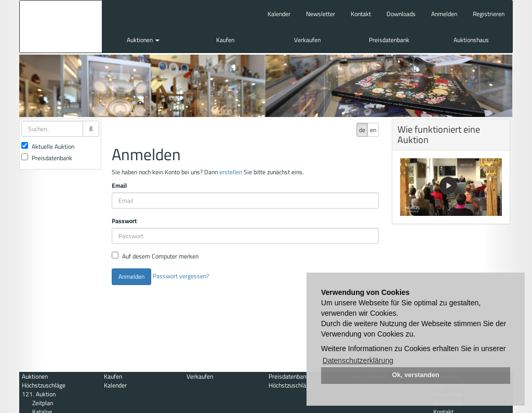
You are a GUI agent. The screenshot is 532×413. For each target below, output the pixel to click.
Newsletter (321, 14)
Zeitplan (43, 403)
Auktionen (143, 40)
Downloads (401, 14)
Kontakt (361, 14)
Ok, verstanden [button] (416, 375)
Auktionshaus (471, 40)
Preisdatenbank (389, 40)
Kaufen (225, 40)
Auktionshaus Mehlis (61, 27)
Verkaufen (307, 40)
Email (119, 185)
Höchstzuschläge (44, 385)
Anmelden (444, 14)
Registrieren (489, 14)
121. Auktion (39, 394)
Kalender (279, 14)
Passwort (124, 221)
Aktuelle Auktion (48, 146)
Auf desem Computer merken (155, 256)
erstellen (231, 172)
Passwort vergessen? (181, 276)
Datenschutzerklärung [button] (358, 360)
